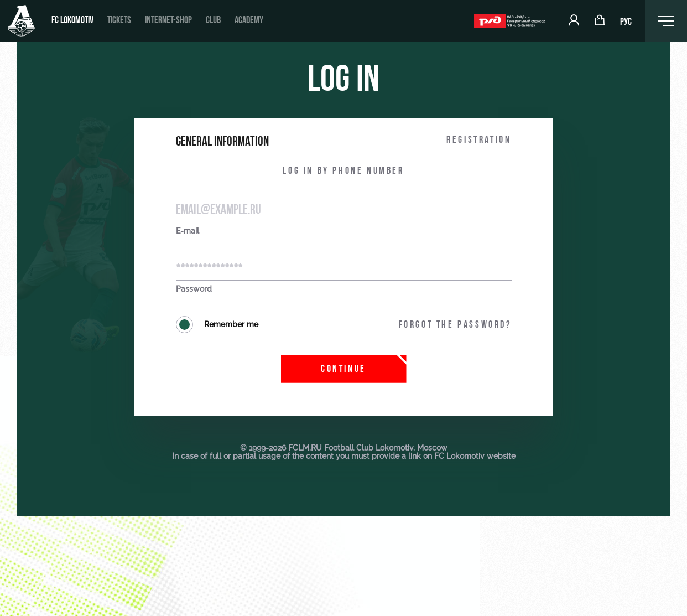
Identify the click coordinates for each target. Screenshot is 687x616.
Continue (343, 369)
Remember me (217, 325)
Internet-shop (168, 21)
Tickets (119, 21)
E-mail (188, 231)
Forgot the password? (455, 325)
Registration (479, 140)
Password (194, 289)
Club (213, 21)
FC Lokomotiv (72, 21)
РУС (626, 22)
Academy (249, 21)
